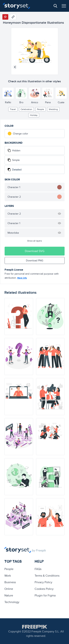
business (10, 582)
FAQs (38, 569)
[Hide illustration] (59, 214)
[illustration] (19, 316)
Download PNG (35, 260)
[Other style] (8, 93)
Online (9, 589)
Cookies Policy (44, 589)
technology (12, 602)
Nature (9, 595)
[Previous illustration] (15, 67)
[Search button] (55, 6)
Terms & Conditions (47, 576)
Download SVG (35, 251)
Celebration (26, 109)
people (40, 109)
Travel (13, 109)
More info (22, 278)
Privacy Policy (43, 582)
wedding (53, 109)
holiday (34, 115)
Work (8, 576)
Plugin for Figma (45, 595)
